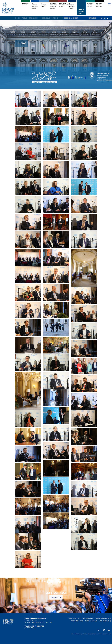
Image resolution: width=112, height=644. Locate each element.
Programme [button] (34, 18)
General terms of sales (89, 634)
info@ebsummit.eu (31, 620)
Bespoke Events (103, 619)
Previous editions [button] (50, 18)
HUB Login (93, 18)
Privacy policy (76, 634)
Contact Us (56, 597)
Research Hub (77, 621)
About (24, 18)
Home (17, 18)
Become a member (71, 18)
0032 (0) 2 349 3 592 (31, 622)
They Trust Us (74, 619)
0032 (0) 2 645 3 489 (46, 622)
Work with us (91, 621)
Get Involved (88, 619)
